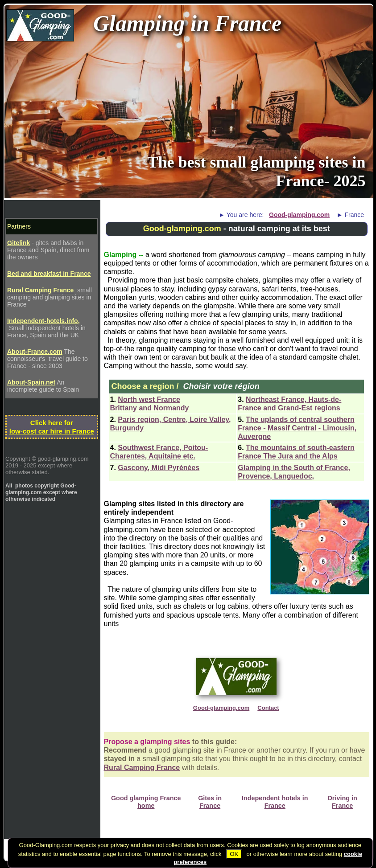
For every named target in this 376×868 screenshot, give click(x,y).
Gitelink (19, 243)
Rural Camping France (142, 768)
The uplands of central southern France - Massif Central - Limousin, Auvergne (297, 428)
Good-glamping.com (299, 215)
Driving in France (342, 802)
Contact (268, 708)
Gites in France (210, 802)
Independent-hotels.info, (43, 321)
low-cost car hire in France (52, 431)
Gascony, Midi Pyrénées (159, 468)
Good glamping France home (146, 802)
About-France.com (35, 352)
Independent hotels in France (275, 802)
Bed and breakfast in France (49, 274)
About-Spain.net (31, 382)
